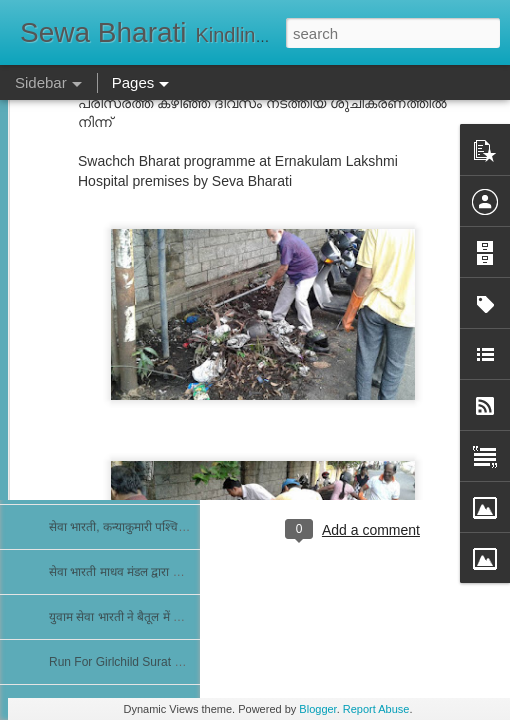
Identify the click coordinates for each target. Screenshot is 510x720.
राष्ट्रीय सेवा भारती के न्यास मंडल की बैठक (138, 347)
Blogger (317, 709)
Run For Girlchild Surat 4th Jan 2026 (146, 662)
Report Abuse (376, 709)
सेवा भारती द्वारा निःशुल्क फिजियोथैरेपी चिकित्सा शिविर (167, 392)
